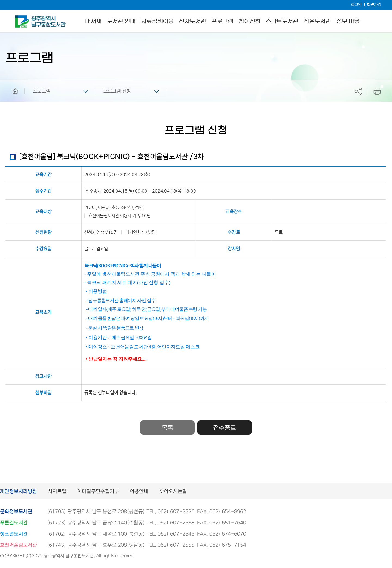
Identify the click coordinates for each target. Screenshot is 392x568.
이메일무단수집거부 (98, 492)
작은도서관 (317, 21)
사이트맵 (57, 492)
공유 (358, 91)
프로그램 (222, 21)
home (11, 83)
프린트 (377, 91)
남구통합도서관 (22, 18)
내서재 (93, 21)
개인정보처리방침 (19, 492)
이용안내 (139, 492)
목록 (167, 428)
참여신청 (250, 21)
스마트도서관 (282, 21)
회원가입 (374, 5)
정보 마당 (348, 21)
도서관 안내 (121, 21)
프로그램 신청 (117, 91)
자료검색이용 (157, 21)
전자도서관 (192, 21)
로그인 (356, 5)
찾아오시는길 (173, 492)
